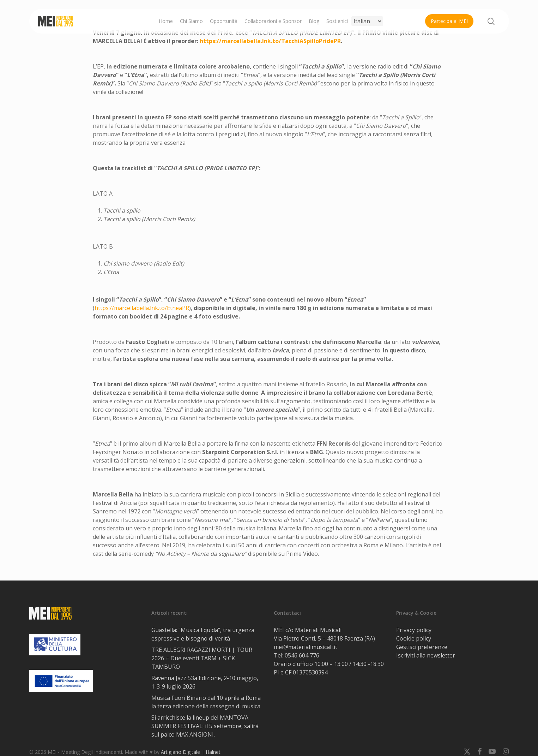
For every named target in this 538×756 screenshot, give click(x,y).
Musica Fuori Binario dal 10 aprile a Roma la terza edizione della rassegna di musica (206, 702)
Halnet (213, 752)
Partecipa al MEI (449, 21)
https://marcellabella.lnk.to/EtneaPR (142, 308)
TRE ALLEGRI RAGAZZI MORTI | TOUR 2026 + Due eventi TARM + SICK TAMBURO (202, 658)
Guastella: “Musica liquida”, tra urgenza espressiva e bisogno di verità (203, 634)
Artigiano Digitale (180, 752)
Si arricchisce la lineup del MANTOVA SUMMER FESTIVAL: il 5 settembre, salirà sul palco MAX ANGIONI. (205, 726)
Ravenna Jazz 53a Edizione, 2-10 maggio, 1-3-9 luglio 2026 (205, 682)
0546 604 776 (302, 655)
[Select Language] (367, 21)
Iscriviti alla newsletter (426, 655)
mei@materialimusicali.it (306, 647)
